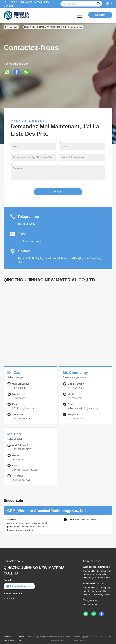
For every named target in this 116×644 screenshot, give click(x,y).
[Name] (98, 4)
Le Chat (100, 15)
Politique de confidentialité (9, 639)
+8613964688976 (22, 388)
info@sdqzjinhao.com (29, 241)
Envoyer (58, 192)
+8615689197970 (22, 449)
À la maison (11, 27)
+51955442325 (76, 388)
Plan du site (21, 639)
